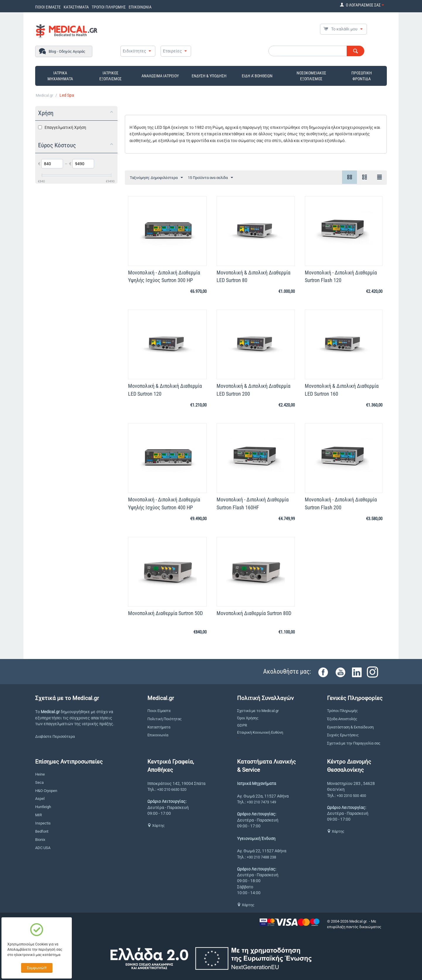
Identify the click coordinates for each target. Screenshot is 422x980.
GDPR (242, 725)
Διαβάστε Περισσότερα (55, 736)
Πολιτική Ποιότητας (165, 719)
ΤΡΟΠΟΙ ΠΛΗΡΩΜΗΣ (109, 7)
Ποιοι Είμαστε (159, 711)
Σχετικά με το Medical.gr (258, 711)
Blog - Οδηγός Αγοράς (67, 51)
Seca (39, 782)
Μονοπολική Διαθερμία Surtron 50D (165, 613)
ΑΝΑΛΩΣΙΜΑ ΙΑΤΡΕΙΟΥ (160, 76)
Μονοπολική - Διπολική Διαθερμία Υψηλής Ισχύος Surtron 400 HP (164, 503)
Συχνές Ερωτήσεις (343, 735)
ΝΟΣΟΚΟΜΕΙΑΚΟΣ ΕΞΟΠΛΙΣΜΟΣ (311, 76)
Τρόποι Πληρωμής (342, 711)
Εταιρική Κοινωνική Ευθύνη (260, 732)
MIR (39, 815)
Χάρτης (156, 826)
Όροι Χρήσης (248, 718)
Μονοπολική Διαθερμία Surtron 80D (254, 613)
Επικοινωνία (158, 735)
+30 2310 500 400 (351, 796)
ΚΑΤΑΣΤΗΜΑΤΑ (76, 7)
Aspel (40, 799)
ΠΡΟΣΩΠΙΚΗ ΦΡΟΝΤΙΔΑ (362, 76)
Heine (40, 774)
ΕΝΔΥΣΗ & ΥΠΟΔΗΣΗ (209, 76)
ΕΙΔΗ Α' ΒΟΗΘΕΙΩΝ (257, 76)
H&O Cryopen (46, 791)
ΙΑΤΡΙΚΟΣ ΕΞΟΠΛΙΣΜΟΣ (110, 76)
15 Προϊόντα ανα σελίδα (210, 178)
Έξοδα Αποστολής (342, 719)
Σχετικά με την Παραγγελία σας (354, 743)
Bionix (40, 840)
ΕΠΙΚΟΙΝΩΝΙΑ (140, 7)
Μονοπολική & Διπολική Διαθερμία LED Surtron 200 (253, 390)
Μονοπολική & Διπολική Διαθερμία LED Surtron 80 (253, 276)
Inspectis (43, 823)
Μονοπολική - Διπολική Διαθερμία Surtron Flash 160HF (253, 503)
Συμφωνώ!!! (37, 968)
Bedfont (42, 831)
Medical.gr (44, 95)
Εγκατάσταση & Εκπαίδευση (350, 727)
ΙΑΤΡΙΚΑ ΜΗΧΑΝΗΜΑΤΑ (60, 76)
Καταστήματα (159, 727)
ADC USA (43, 848)
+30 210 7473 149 (261, 802)
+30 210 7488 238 (261, 857)
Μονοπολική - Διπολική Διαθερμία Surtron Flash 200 (341, 503)
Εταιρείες (172, 51)
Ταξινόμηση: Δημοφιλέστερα (156, 178)
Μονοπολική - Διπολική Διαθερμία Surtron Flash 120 (341, 276)
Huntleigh (43, 807)
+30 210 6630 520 (172, 789)
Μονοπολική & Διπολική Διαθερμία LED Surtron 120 (165, 390)
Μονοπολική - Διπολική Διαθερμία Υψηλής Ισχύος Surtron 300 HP (164, 276)
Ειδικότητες (135, 51)
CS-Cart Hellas (339, 932)
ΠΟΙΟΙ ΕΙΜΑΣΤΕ (48, 7)
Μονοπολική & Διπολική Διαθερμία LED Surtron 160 (342, 390)
